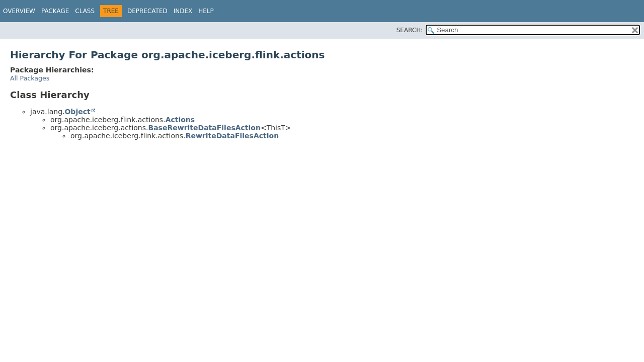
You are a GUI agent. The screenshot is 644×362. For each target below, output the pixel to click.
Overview (19, 11)
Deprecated (147, 11)
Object (77, 112)
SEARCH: (410, 30)
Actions (180, 120)
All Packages (30, 78)
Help (206, 11)
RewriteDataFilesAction (232, 136)
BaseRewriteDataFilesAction (204, 128)
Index (183, 11)
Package (55, 11)
